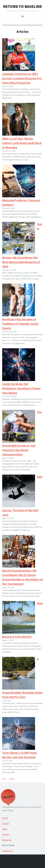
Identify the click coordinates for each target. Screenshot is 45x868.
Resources (7, 840)
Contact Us (7, 851)
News (5, 829)
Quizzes (6, 834)
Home (5, 818)
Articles (6, 823)
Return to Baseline (22, 7)
